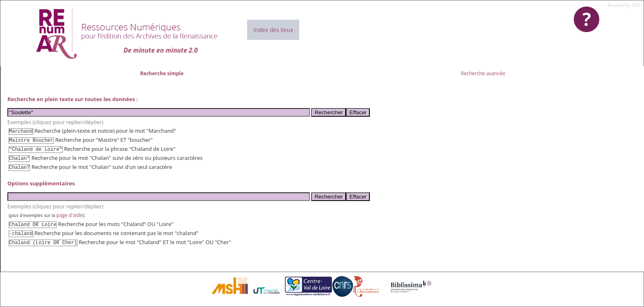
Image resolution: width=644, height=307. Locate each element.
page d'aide (69, 215)
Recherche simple (162, 73)
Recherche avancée (483, 73)
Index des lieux (273, 30)
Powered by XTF (625, 5)
